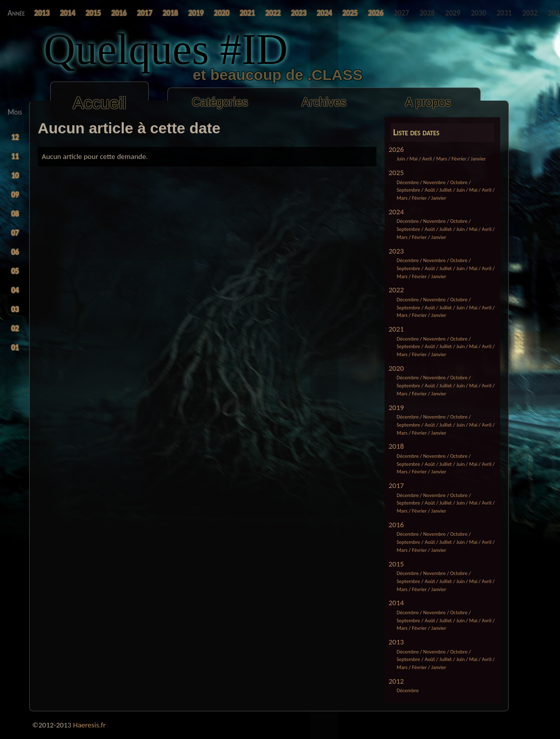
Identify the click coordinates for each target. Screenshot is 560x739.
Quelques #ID (166, 49)
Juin (401, 159)
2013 (396, 642)
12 (15, 137)
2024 (396, 212)
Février (459, 159)
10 (15, 176)
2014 (396, 603)
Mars (442, 159)
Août (430, 190)
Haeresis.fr (89, 725)
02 (15, 329)
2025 (396, 173)
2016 (396, 525)
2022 (396, 290)
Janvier (479, 159)
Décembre (408, 182)
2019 (396, 407)
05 (15, 271)
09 (15, 195)
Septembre (408, 190)
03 (15, 309)
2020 (396, 368)
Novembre (435, 182)
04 (15, 290)
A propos (428, 102)
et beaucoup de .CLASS (209, 75)
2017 (396, 485)
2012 (396, 681)
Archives (324, 102)
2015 (396, 564)
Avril (427, 159)
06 (15, 252)
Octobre (459, 182)
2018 (396, 446)
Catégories (220, 102)
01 (15, 348)
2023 (396, 251)
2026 (396, 149)
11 (15, 156)
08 (15, 214)
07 (15, 233)
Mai (414, 159)
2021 (396, 329)
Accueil (100, 103)
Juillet (446, 190)
